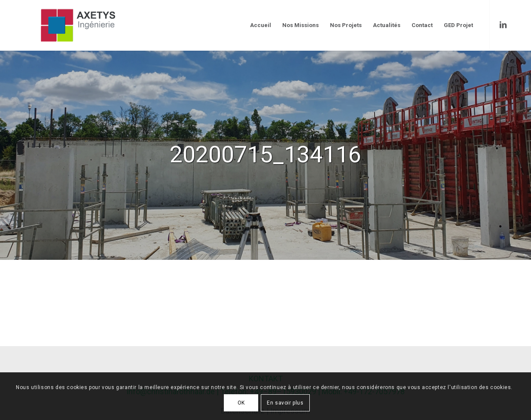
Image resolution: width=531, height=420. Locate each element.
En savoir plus (285, 403)
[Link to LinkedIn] (503, 25)
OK (241, 403)
